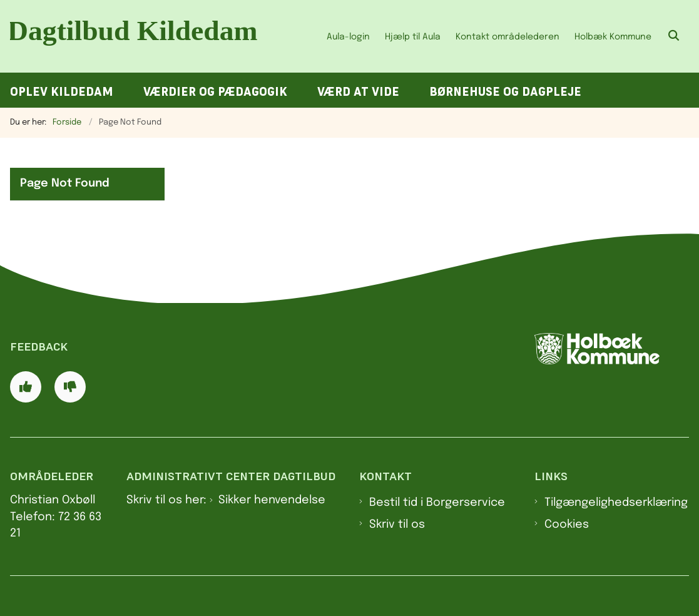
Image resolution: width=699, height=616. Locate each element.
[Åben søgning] (674, 36)
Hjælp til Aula (413, 37)
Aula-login (348, 37)
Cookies (567, 525)
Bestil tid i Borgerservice (437, 503)
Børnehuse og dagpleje (505, 92)
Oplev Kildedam (62, 92)
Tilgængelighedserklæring (616, 503)
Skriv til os (397, 525)
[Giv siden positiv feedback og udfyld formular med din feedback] (26, 387)
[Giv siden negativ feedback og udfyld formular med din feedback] (70, 387)
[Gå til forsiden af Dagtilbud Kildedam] (136, 36)
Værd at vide (358, 92)
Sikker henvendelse (272, 500)
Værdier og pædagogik (215, 92)
